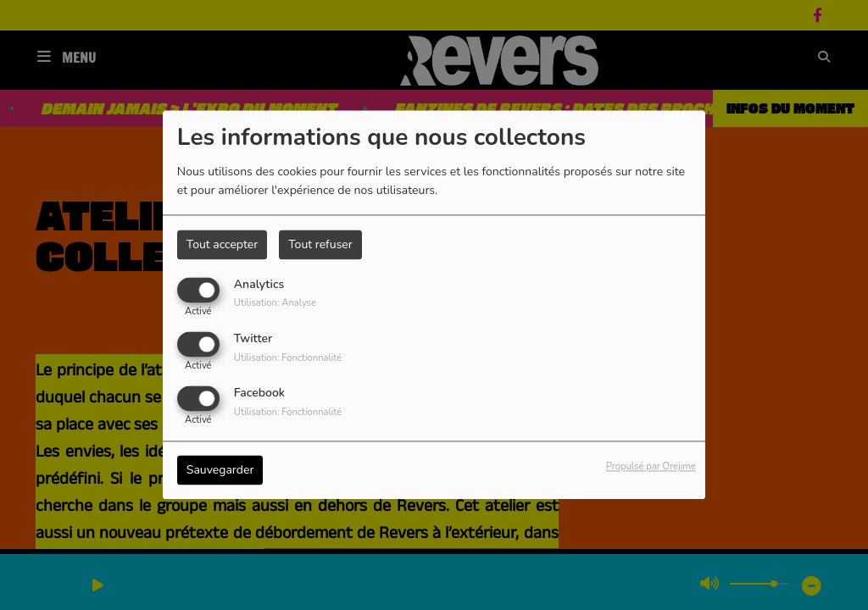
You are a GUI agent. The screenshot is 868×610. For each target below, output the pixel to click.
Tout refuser (320, 244)
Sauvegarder (220, 471)
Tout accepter (222, 244)
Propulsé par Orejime (651, 467)
